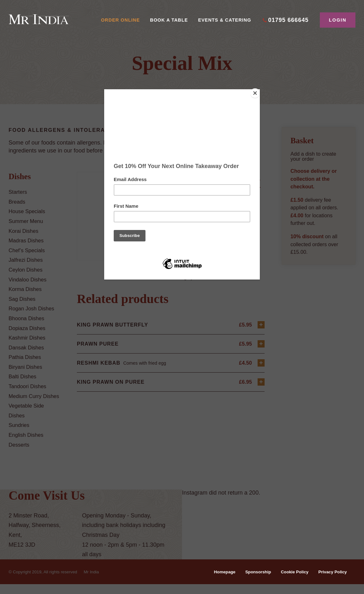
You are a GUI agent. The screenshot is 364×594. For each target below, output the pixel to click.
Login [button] (338, 20)
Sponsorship (252, 581)
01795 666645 (288, 20)
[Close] (258, 91)
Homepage (217, 581)
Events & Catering (225, 20)
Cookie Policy (291, 581)
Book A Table (169, 20)
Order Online (120, 20)
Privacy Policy (331, 581)
